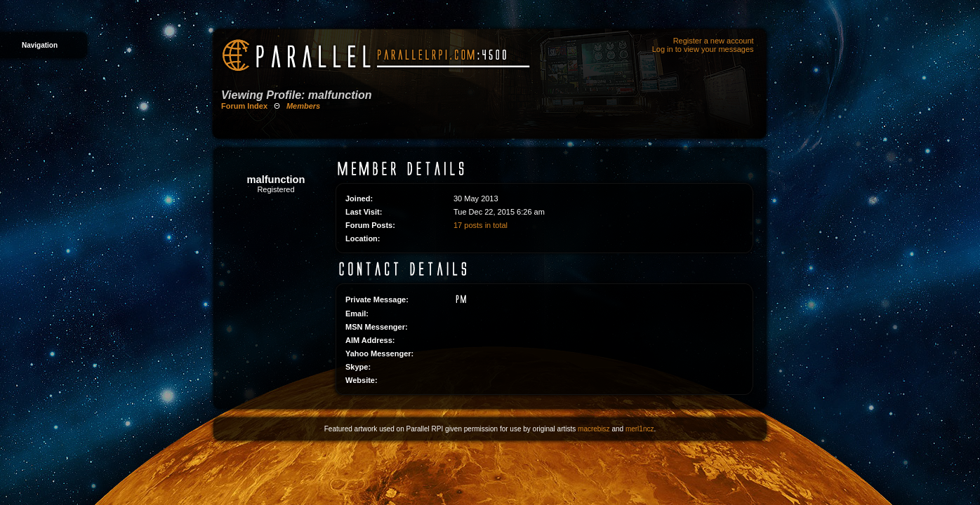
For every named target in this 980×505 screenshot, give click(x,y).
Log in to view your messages (703, 49)
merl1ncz (640, 429)
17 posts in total (481, 225)
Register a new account (714, 41)
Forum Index (244, 106)
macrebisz (594, 429)
